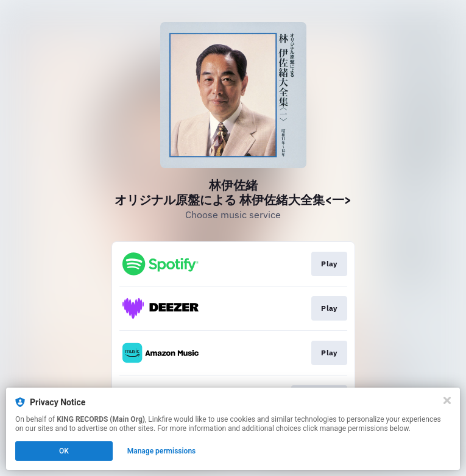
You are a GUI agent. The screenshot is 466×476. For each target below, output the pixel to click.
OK (64, 451)
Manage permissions (162, 451)
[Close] (447, 400)
